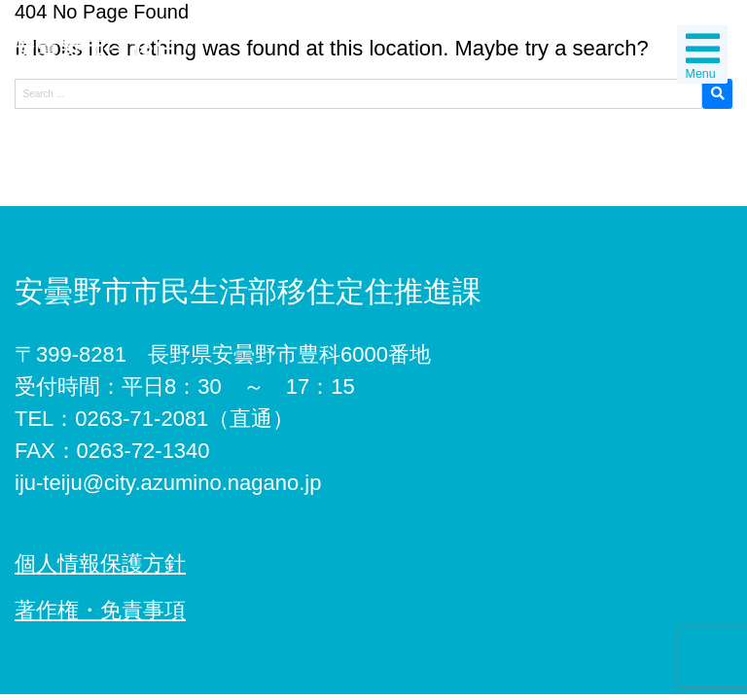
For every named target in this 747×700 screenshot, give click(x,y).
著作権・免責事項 (100, 610)
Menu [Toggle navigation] (703, 55)
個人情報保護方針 (100, 563)
